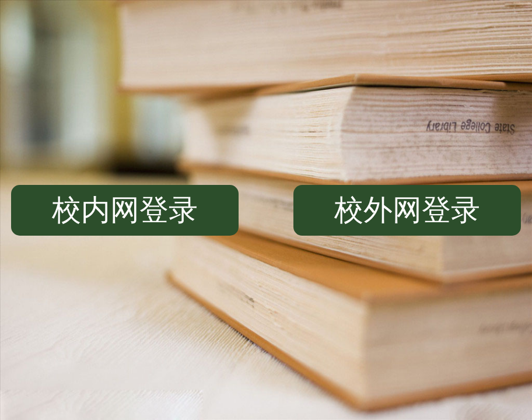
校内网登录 (125, 210)
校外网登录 (407, 210)
